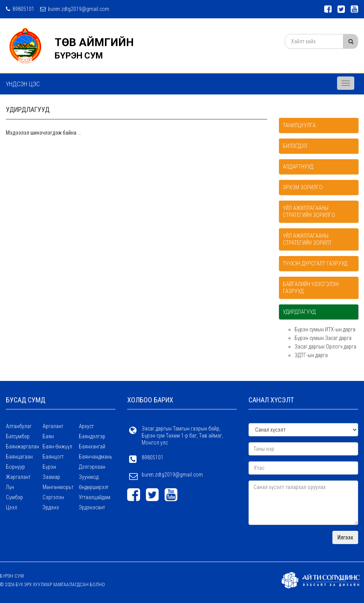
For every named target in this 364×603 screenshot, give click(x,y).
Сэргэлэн (53, 497)
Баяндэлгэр (92, 436)
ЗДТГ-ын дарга (311, 355)
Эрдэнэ (51, 507)
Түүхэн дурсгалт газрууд (315, 263)
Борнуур (15, 467)
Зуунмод (89, 477)
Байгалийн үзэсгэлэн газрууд (311, 288)
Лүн (10, 487)
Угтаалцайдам (95, 497)
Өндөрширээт (94, 487)
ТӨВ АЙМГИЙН (94, 42)
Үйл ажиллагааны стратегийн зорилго (309, 212)
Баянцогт (53, 457)
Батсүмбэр (18, 436)
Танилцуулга (299, 125)
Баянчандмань (96, 457)
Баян (48, 436)
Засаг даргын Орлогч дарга (325, 347)
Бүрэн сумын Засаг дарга (323, 338)
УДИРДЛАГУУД (299, 312)
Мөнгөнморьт (58, 487)
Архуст (86, 426)
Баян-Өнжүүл (57, 446)
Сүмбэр (14, 497)
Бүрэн (49, 467)
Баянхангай (92, 446)
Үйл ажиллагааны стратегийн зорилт (307, 239)
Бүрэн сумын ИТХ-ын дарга (325, 329)
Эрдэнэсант (92, 507)
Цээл (12, 507)
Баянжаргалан (22, 446)
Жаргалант (18, 477)
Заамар (51, 477)
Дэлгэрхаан (92, 467)
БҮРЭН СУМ (79, 56)
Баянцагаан (19, 457)
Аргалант (53, 426)
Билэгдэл (295, 146)
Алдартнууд (298, 167)
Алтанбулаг (19, 426)
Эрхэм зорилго (303, 187)
